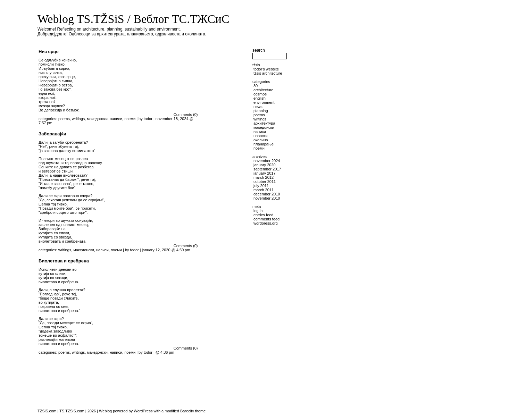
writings (78, 119)
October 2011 (265, 182)
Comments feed (266, 219)
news (258, 107)
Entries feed (263, 215)
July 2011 (261, 186)
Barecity (187, 411)
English (260, 98)
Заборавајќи (52, 134)
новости (261, 136)
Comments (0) (186, 115)
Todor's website (266, 69)
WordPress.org (266, 223)
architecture (263, 90)
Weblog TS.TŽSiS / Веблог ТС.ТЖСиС (133, 19)
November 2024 (267, 161)
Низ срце (49, 52)
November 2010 (267, 198)
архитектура (264, 123)
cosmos (260, 94)
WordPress (143, 411)
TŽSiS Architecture (268, 73)
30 (256, 86)
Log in (258, 211)
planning (261, 111)
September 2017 (267, 169)
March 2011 (264, 190)
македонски (97, 119)
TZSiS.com (47, 411)
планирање (264, 144)
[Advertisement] (227, 236)
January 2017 (265, 173)
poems (64, 119)
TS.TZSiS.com (72, 411)
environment (264, 102)
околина (261, 140)
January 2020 (265, 165)
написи (116, 119)
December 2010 (267, 194)
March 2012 (264, 177)
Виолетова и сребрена (64, 261)
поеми (130, 119)
